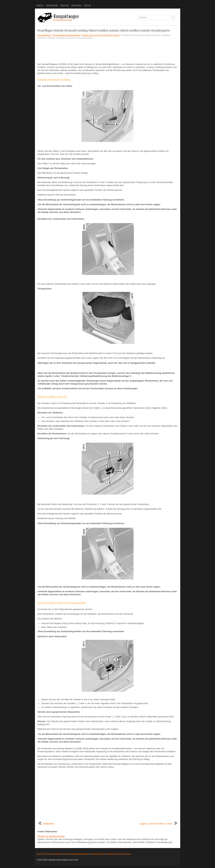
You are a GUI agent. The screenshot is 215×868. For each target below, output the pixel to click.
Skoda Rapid (65, 6)
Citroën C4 (40, 6)
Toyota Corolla (77, 6)
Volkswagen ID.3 (97, 854)
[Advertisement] (108, 51)
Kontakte (58, 854)
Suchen (66, 854)
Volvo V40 (87, 6)
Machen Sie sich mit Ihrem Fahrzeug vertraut (101, 35)
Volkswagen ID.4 (112, 854)
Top (43, 854)
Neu (38, 854)
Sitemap (49, 854)
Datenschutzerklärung (80, 854)
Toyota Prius (126, 854)
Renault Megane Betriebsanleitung (67, 35)
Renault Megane (52, 6)
